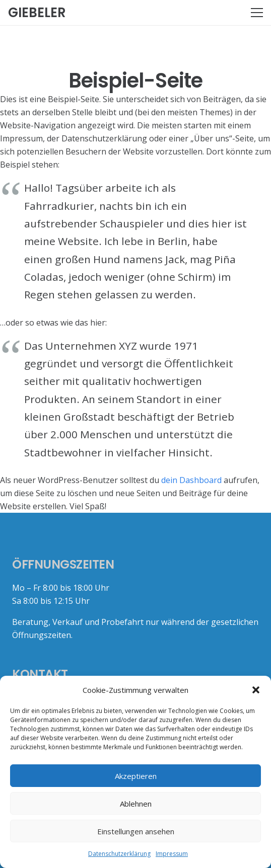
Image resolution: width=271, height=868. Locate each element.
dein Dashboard (191, 480)
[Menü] (257, 13)
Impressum (172, 854)
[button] (256, 690)
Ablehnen (136, 804)
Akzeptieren (136, 776)
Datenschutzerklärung (119, 854)
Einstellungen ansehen (136, 831)
